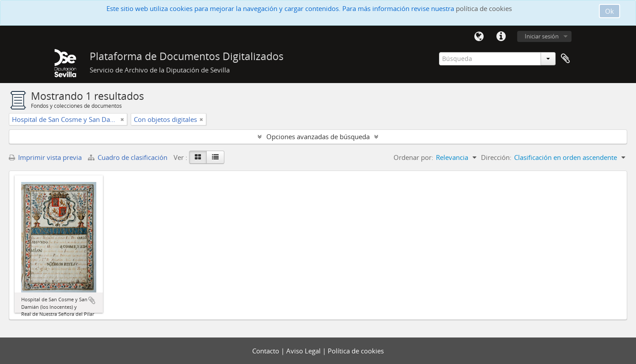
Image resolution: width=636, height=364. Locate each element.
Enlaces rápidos (501, 37)
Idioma (479, 37)
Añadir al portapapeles (92, 300)
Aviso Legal (304, 351)
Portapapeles (565, 59)
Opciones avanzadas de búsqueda (318, 136)
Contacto (267, 351)
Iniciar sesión (542, 36)
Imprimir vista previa (45, 157)
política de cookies (484, 8)
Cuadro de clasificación (129, 157)
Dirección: (496, 157)
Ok (609, 11)
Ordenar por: (413, 157)
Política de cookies (356, 351)
